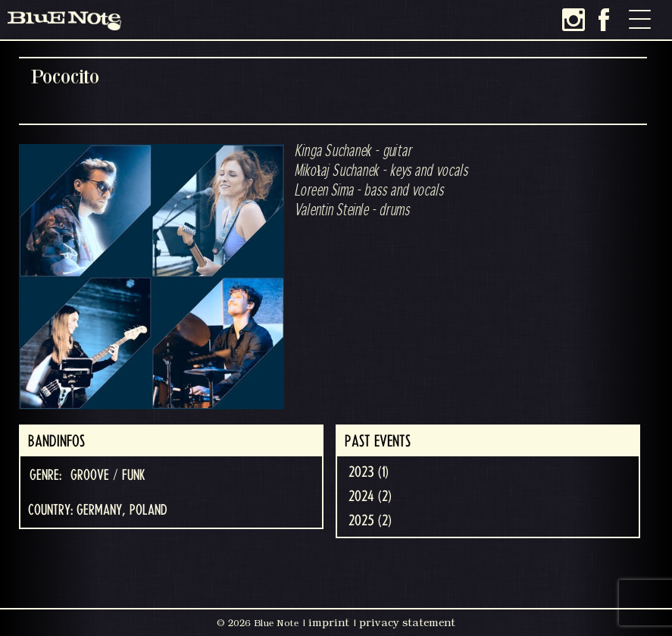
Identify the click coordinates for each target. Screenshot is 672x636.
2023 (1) (369, 472)
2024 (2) (370, 497)
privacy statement (407, 622)
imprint (329, 622)
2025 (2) (370, 521)
